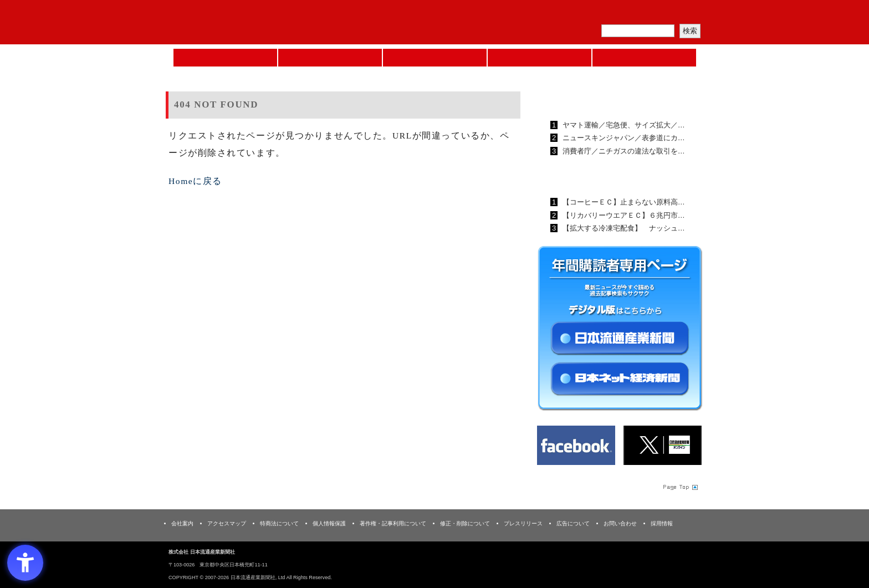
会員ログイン (677, 14)
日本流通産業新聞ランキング (601, 99)
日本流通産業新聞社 (246, 22)
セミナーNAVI (330, 58)
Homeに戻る (195, 181)
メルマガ (574, 14)
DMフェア (644, 58)
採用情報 (662, 523)
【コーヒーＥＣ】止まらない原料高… (623, 202)
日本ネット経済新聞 (540, 58)
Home (225, 58)
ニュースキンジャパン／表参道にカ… (623, 138)
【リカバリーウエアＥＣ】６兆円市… (623, 215)
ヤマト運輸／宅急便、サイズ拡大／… (623, 125)
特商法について (279, 523)
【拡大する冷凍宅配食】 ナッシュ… (623, 228)
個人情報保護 (329, 523)
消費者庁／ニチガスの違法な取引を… (623, 151)
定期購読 (625, 14)
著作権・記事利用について (393, 523)
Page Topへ (679, 487)
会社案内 (182, 523)
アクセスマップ (227, 523)
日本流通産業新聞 (435, 58)
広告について (573, 523)
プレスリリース (523, 523)
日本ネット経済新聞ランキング (605, 176)
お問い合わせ (620, 523)
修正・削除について (465, 523)
